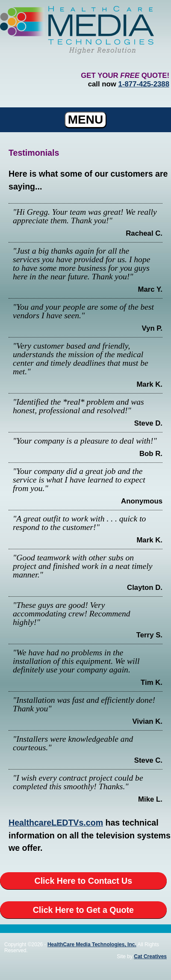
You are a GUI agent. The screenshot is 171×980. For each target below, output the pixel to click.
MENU (85, 120)
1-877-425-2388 (144, 84)
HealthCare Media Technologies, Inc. (92, 944)
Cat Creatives (150, 956)
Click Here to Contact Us (84, 881)
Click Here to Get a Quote (83, 910)
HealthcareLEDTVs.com (56, 823)
